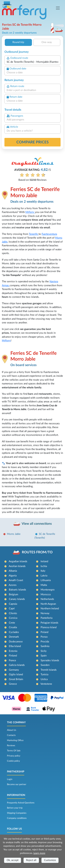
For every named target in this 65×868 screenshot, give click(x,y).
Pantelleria (46, 618)
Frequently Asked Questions (21, 803)
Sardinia (45, 646)
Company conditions (17, 818)
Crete (12, 623)
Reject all (31, 860)
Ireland (44, 561)
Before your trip (15, 808)
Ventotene (46, 684)
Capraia (13, 604)
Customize (50, 860)
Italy (43, 571)
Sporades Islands (50, 660)
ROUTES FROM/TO (37, 552)
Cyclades (14, 632)
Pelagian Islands (49, 623)
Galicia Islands (17, 665)
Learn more (39, 853)
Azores (13, 585)
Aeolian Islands (17, 566)
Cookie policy (13, 761)
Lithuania (46, 580)
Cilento (13, 613)
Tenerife (34, 234)
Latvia (44, 576)
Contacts (11, 735)
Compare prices (32, 142)
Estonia (13, 651)
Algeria (13, 576)
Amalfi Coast (16, 580)
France (12, 660)
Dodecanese (16, 642)
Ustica (44, 679)
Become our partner (17, 784)
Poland (44, 632)
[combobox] (32, 62)
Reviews (11, 746)
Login (10, 779)
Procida (45, 642)
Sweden (45, 665)
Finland (13, 656)
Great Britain (16, 679)
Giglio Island (16, 675)
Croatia (13, 627)
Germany (14, 670)
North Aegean (48, 604)
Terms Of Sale (14, 751)
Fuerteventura (49, 234)
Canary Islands (17, 599)
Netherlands (47, 599)
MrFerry (30, 212)
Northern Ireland (50, 609)
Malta (44, 585)
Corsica (13, 618)
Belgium (13, 595)
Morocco (46, 595)
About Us (12, 730)
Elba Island (15, 646)
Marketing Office (15, 740)
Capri (12, 609)
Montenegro (48, 590)
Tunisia (44, 675)
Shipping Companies (17, 813)
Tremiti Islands (49, 670)
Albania (13, 571)
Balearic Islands (17, 590)
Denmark (14, 637)
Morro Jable (14, 534)
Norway (45, 613)
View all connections (37, 524)
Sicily (44, 651)
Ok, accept (13, 860)
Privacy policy (14, 756)
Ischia (44, 566)
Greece (13, 684)
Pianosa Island (49, 627)
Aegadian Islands (18, 561)
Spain (44, 656)
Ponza (44, 637)
